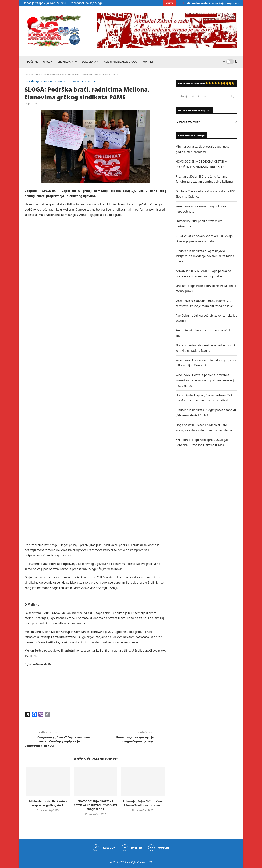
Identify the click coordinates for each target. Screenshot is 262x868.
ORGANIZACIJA (66, 62)
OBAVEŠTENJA (32, 82)
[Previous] (180, 3)
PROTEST (50, 82)
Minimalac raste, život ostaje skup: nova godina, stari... (223, 3)
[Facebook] (104, 848)
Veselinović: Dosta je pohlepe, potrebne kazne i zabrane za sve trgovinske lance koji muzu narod (205, 381)
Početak (33, 62)
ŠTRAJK (97, 82)
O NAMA (48, 62)
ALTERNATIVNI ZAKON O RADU (121, 62)
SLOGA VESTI (81, 82)
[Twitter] (132, 848)
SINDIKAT (64, 82)
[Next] (184, 3)
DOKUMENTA (89, 62)
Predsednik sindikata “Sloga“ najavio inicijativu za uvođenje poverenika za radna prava (205, 257)
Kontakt (148, 62)
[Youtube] (159, 848)
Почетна (29, 75)
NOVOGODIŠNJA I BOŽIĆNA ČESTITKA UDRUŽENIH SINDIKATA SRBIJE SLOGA (95, 806)
